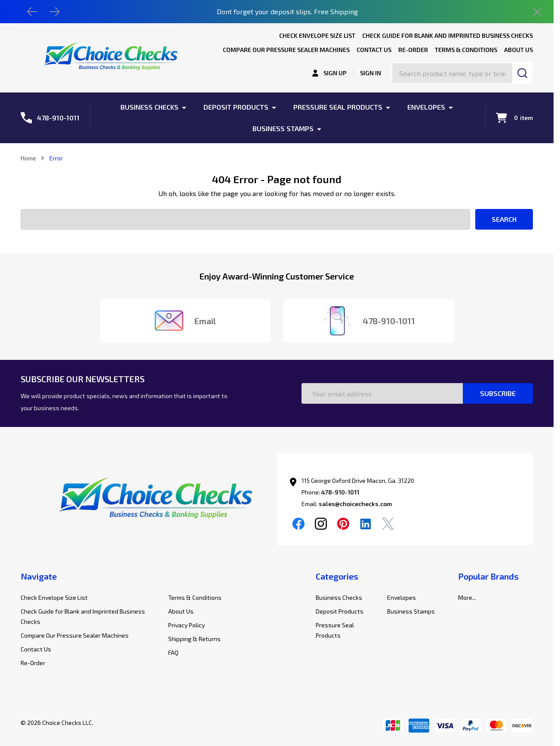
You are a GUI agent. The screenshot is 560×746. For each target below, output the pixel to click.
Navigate (39, 576)
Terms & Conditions (466, 50)
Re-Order (413, 50)
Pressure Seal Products (338, 107)
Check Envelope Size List (317, 35)
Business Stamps (283, 128)
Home (28, 158)
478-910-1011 (340, 492)
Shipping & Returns (194, 639)
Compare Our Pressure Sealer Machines (286, 50)
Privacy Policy (186, 625)
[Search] (522, 73)
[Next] (55, 12)
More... (467, 597)
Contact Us (374, 50)
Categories (337, 576)
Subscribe (498, 393)
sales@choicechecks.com (355, 504)
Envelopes (426, 107)
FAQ (173, 652)
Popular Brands (488, 576)
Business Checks (149, 107)
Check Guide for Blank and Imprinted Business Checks (448, 35)
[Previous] (32, 12)
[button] (149, 500)
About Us (518, 50)
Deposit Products (236, 107)
